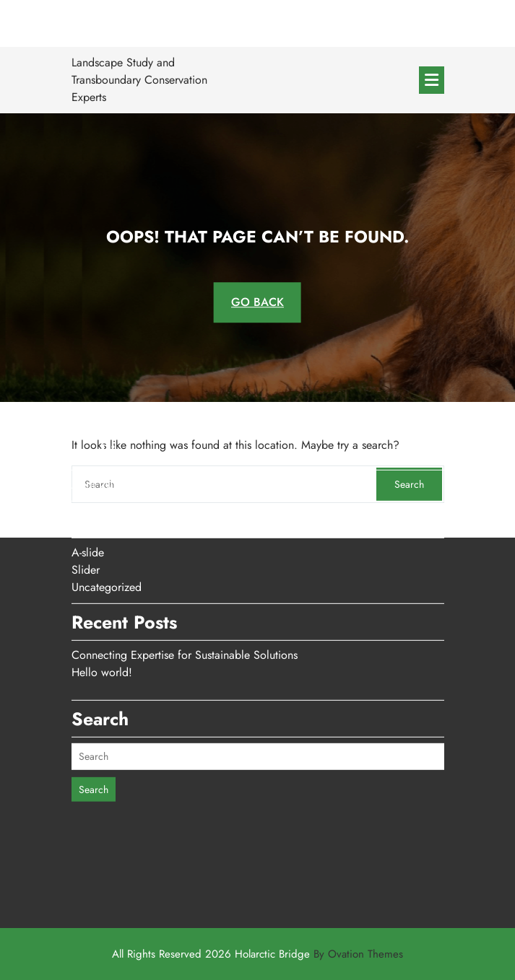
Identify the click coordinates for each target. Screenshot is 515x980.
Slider (86, 519)
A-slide (88, 501)
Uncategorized (107, 536)
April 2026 (99, 433)
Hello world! (102, 621)
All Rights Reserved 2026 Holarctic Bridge (257, 954)
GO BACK (257, 302)
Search (94, 738)
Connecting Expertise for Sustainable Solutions (185, 604)
